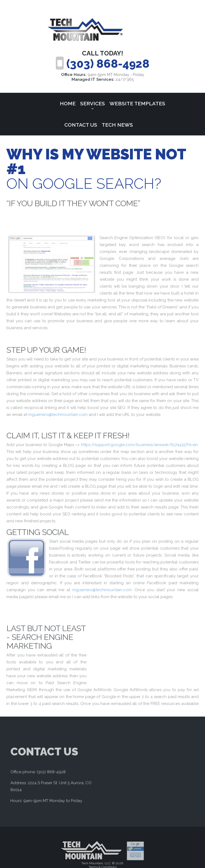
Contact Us (81, 125)
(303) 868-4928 (108, 64)
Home (68, 103)
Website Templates (137, 103)
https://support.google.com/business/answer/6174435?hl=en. (140, 471)
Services (92, 103)
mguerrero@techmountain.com (58, 439)
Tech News (117, 125)
